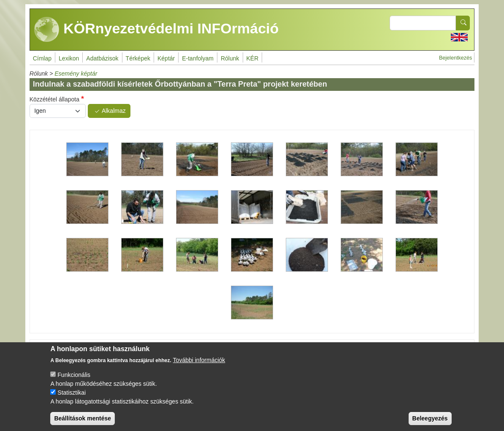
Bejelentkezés (455, 58)
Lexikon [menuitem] (69, 58)
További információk (199, 363)
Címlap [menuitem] (42, 58)
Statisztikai (72, 396)
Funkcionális (74, 378)
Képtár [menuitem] (166, 58)
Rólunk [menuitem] (230, 58)
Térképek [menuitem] (138, 58)
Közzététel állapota (54, 99)
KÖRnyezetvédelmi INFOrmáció (157, 30)
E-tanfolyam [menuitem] (198, 58)
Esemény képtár (76, 74)
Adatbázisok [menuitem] (102, 58)
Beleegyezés (430, 421)
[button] (87, 160)
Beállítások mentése (83, 421)
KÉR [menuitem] (253, 58)
